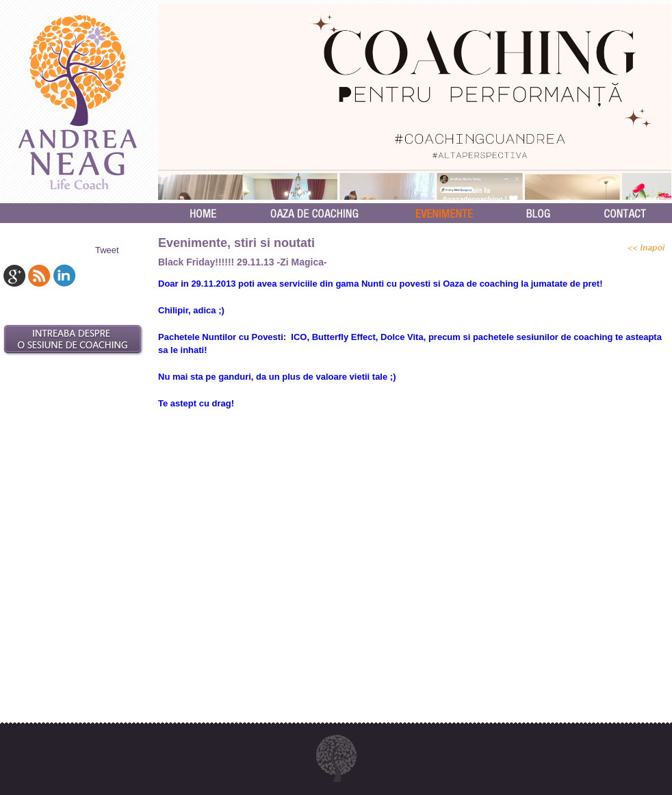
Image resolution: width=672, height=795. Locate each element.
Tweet (107, 250)
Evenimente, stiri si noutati (236, 243)
